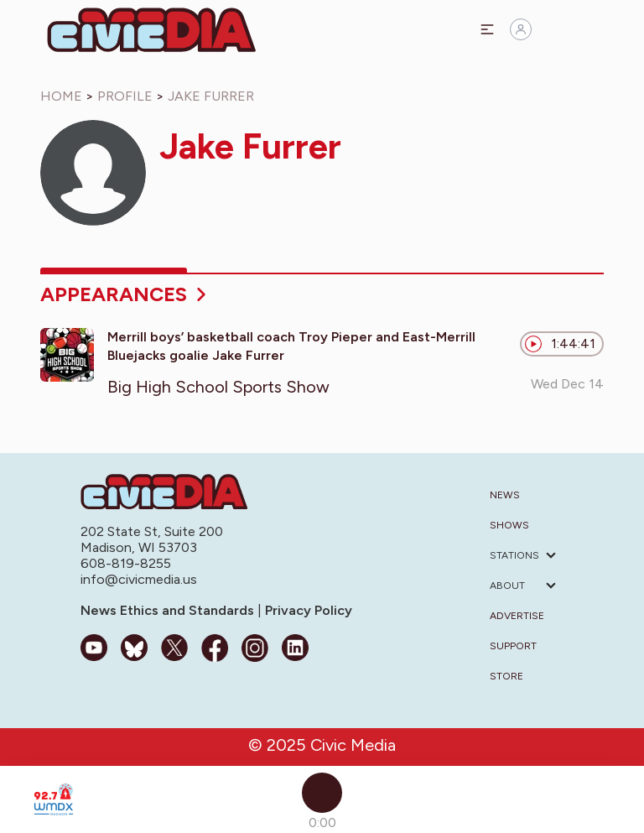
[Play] (322, 793)
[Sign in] (521, 29)
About (507, 586)
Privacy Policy (307, 610)
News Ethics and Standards (169, 610)
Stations (514, 555)
